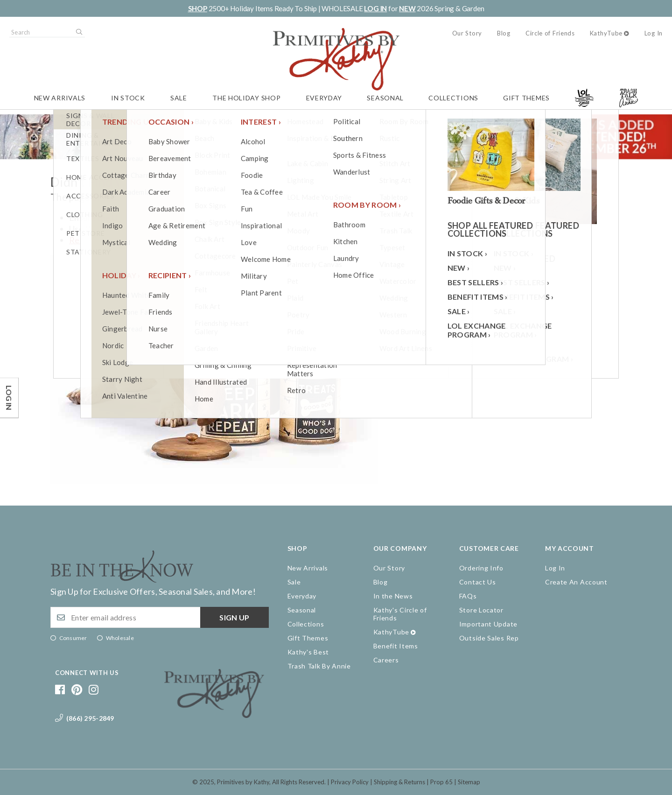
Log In (654, 33)
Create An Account (576, 582)
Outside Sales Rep (489, 638)
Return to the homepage (115, 240)
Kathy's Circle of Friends (400, 614)
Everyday (324, 98)
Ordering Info (481, 568)
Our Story (467, 33)
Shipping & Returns (399, 782)
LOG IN (375, 8)
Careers (386, 660)
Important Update (488, 624)
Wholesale (120, 638)
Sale (179, 98)
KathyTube (606, 33)
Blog (504, 33)
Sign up (234, 617)
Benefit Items (396, 646)
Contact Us (478, 582)
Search (78, 32)
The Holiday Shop (246, 98)
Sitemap (469, 782)
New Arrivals (60, 98)
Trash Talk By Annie (319, 666)
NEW (407, 8)
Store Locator (481, 610)
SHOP (198, 8)
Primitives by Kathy (243, 782)
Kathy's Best (308, 652)
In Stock (128, 98)
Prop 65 (441, 782)
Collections (453, 98)
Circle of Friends (550, 33)
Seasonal (385, 98)
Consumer (73, 638)
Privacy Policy (350, 782)
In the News (393, 596)
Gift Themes (526, 98)
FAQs (468, 596)
